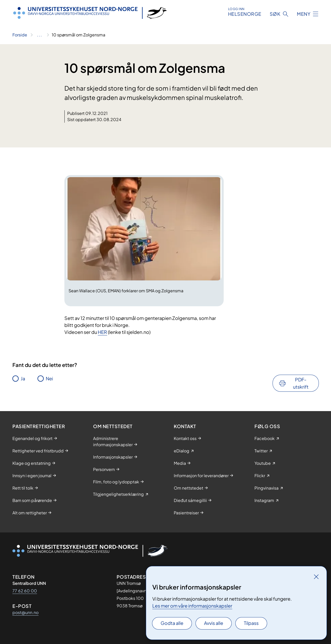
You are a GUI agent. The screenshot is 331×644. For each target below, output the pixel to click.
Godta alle (172, 623)
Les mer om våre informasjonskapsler (192, 606)
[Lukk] (316, 577)
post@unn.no (25, 612)
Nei (49, 378)
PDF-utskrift (301, 383)
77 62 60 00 (25, 591)
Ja (23, 378)
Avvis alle (214, 623)
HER (102, 332)
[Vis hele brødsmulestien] (39, 35)
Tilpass (251, 623)
